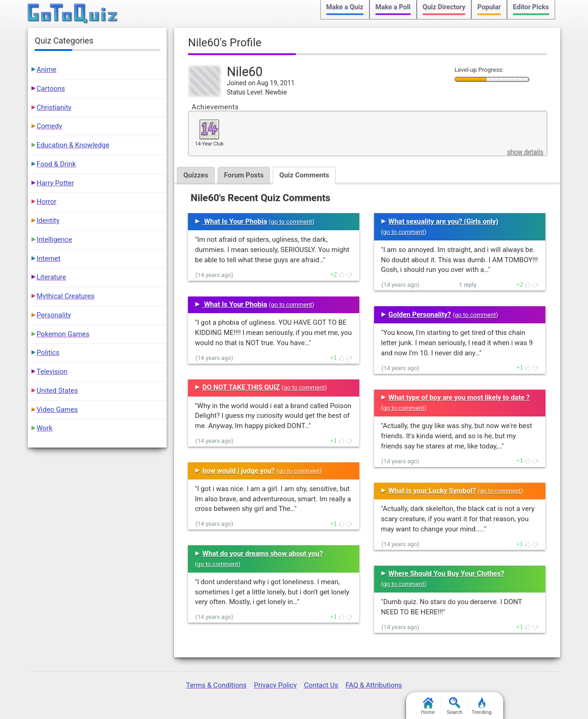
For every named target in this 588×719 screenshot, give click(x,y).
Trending (482, 706)
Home (428, 706)
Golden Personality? (420, 315)
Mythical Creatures (66, 296)
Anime (47, 69)
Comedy (49, 126)
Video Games (57, 410)
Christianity (54, 107)
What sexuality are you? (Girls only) (443, 221)
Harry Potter (55, 183)
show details (525, 152)
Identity (48, 221)
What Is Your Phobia (235, 221)
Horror (47, 202)
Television (52, 372)
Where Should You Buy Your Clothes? (446, 574)
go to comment (291, 222)
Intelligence (54, 240)
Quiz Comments (304, 175)
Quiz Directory (444, 7)
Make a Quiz (345, 7)
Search (455, 706)
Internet (48, 259)
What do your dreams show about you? (263, 554)
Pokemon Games (63, 334)
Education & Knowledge (73, 145)
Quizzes (196, 175)
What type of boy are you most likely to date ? (459, 397)
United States (57, 391)
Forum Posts (244, 175)
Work (44, 428)
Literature (51, 277)
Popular (489, 7)
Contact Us (321, 685)
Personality (54, 315)
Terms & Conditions (216, 685)
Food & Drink (56, 164)
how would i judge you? (238, 471)
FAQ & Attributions (374, 685)
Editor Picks (531, 7)
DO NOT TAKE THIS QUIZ (241, 387)
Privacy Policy (275, 685)
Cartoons (51, 88)
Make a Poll (393, 7)
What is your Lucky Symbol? (432, 491)
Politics (48, 353)
